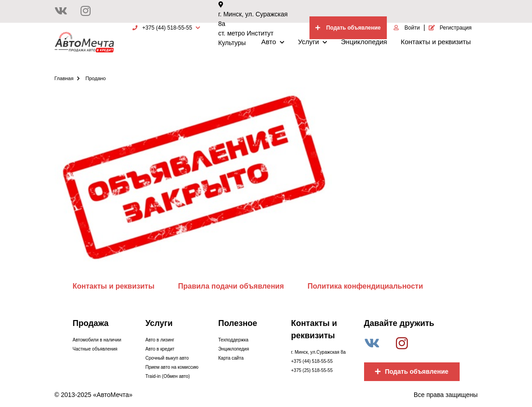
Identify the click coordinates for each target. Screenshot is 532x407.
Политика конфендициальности (365, 286)
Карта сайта (231, 358)
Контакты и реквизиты (436, 42)
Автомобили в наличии (97, 340)
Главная (67, 78)
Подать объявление (412, 371)
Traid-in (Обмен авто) (168, 376)
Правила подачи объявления (231, 286)
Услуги (313, 42)
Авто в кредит (160, 349)
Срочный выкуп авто (167, 358)
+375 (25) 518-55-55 (312, 370)
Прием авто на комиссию (172, 367)
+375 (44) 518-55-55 (312, 361)
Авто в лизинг (160, 340)
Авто (273, 42)
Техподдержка (233, 340)
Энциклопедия (364, 42)
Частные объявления (95, 349)
